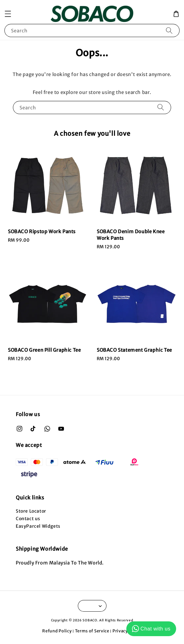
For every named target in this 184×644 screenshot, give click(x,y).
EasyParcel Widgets (38, 526)
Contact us (28, 519)
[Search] (169, 30)
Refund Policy (57, 631)
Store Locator (31, 511)
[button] (8, 14)
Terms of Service (92, 631)
